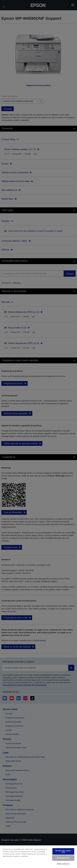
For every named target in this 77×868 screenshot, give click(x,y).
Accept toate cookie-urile (63, 851)
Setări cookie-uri (63, 864)
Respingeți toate (63, 858)
